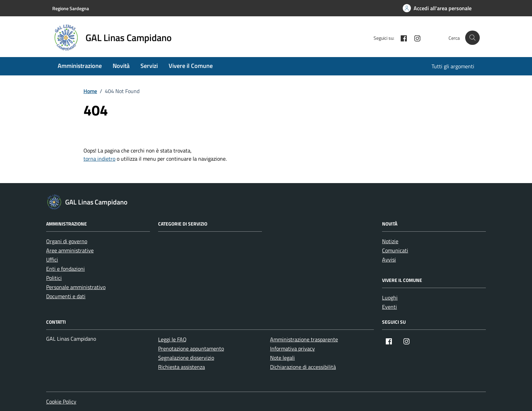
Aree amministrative (70, 250)
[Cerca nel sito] (472, 38)
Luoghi (390, 298)
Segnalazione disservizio (186, 358)
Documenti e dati (66, 296)
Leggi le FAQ (172, 339)
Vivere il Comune (191, 66)
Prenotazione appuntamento (191, 349)
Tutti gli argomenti (453, 66)
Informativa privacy (292, 349)
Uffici (52, 260)
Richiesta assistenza (182, 367)
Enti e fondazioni (65, 269)
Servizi (149, 66)
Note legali (282, 358)
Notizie (390, 241)
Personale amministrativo (76, 287)
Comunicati (395, 250)
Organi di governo (67, 241)
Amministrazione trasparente (304, 339)
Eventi (389, 307)
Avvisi (389, 260)
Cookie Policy (61, 401)
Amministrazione (80, 66)
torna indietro (99, 159)
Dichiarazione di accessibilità (303, 367)
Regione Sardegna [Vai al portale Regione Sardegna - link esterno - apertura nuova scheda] (71, 8)
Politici (54, 278)
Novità (121, 66)
